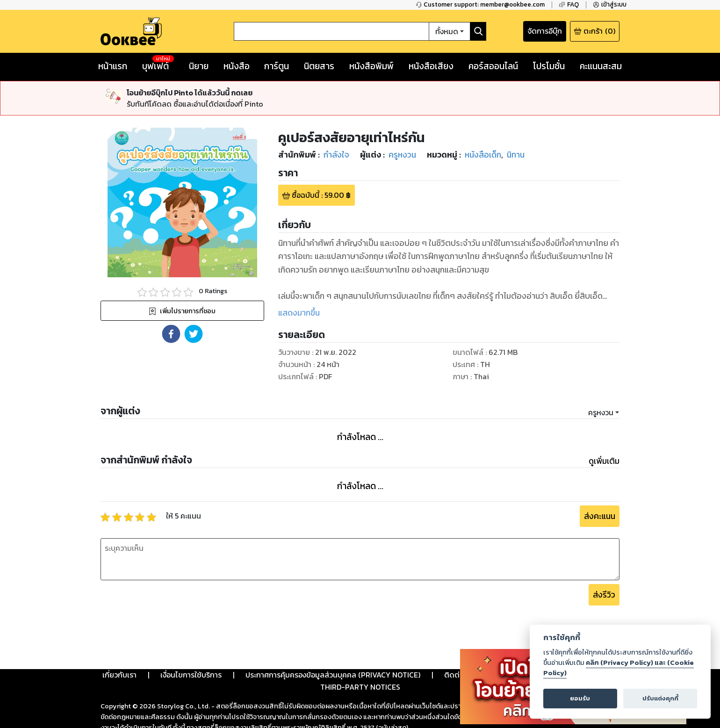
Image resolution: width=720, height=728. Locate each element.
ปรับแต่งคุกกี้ (660, 698)
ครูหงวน (601, 378)
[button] (171, 299)
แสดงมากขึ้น (299, 278)
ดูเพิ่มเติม (604, 426)
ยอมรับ (580, 698)
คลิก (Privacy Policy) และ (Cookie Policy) (619, 668)
